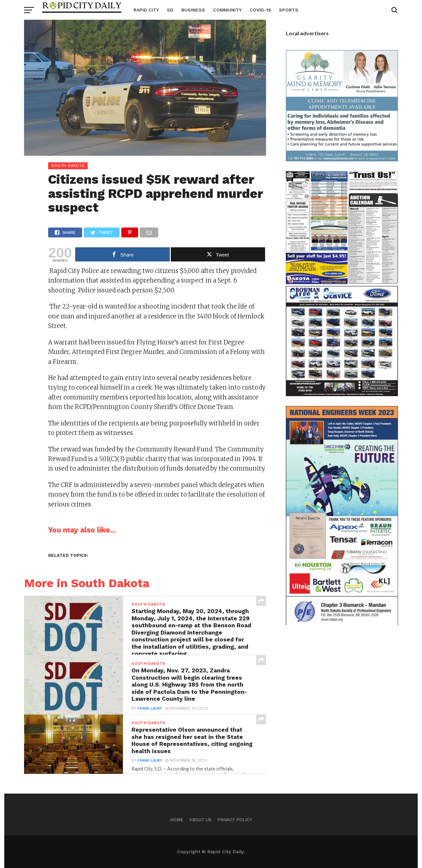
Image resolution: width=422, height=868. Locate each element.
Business (193, 10)
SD (170, 10)
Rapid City (146, 10)
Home (177, 820)
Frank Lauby (150, 709)
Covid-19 (260, 10)
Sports (289, 10)
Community (227, 10)
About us (200, 820)
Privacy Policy (235, 820)
